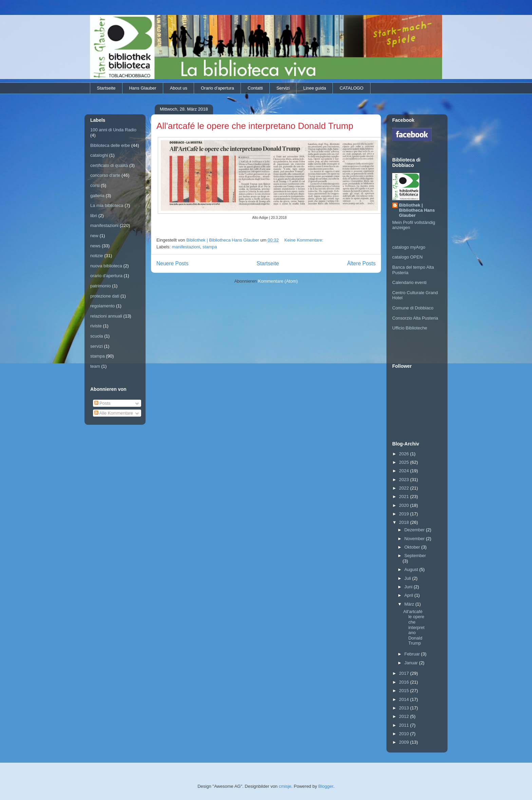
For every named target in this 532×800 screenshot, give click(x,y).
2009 (405, 742)
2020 (405, 505)
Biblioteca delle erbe (110, 145)
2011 (405, 725)
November (415, 539)
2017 (405, 673)
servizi (97, 346)
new (94, 236)
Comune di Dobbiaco (413, 308)
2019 (405, 514)
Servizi (283, 88)
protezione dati (105, 296)
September (415, 556)
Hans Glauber (142, 88)
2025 (405, 462)
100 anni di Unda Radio (113, 130)
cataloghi (99, 155)
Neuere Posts (172, 263)
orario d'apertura (106, 276)
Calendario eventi (409, 282)
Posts (102, 403)
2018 (405, 522)
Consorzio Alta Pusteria (415, 318)
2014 (405, 699)
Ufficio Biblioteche (410, 328)
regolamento (102, 306)
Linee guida (315, 88)
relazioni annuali (106, 316)
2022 (405, 488)
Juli (408, 578)
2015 (405, 691)
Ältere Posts (361, 263)
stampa (210, 247)
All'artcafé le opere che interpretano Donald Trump (255, 126)
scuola (97, 336)
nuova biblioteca (106, 266)
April (410, 595)
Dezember (415, 530)
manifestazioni (186, 247)
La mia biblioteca (107, 205)
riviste (96, 326)
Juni (409, 587)
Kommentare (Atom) (278, 281)
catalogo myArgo (409, 247)
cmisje (285, 786)
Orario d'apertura (217, 88)
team (95, 366)
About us (179, 88)
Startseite (106, 88)
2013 (405, 708)
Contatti (255, 88)
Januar (412, 663)
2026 (405, 454)
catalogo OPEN (407, 257)
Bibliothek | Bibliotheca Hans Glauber (417, 210)
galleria (97, 196)
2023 (405, 480)
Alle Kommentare (114, 413)
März (410, 604)
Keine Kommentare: (305, 240)
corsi (95, 185)
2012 (405, 716)
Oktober (413, 547)
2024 (405, 471)
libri (94, 216)
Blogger (326, 786)
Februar (413, 654)
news (95, 246)
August (412, 569)
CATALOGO (351, 88)
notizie (97, 256)
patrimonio (101, 286)
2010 (405, 734)
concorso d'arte (105, 175)
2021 (405, 497)
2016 (405, 682)
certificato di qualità (109, 165)
